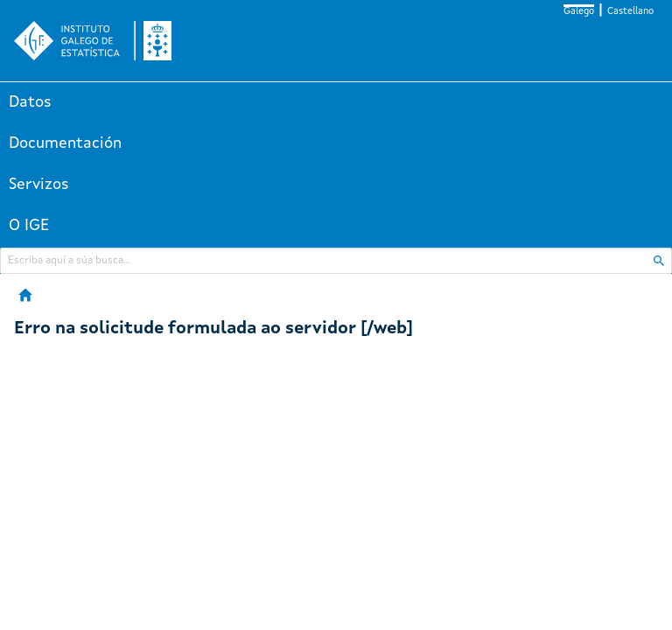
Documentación (65, 143)
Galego (579, 12)
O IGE (29, 226)
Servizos (39, 185)
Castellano (630, 12)
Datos (30, 102)
